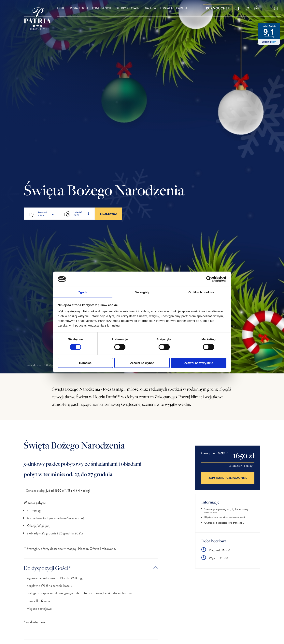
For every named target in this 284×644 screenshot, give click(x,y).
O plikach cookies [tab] (201, 292)
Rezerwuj (108, 214)
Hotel (62, 8)
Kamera (182, 8)
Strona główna (33, 365)
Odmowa (85, 363)
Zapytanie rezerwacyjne (228, 478)
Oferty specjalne (128, 8)
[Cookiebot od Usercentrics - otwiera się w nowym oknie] (209, 279)
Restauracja (79, 8)
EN (276, 9)
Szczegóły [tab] (142, 292)
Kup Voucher (218, 8)
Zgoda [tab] (83, 292)
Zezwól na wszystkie (199, 363)
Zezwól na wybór (142, 363)
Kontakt (166, 8)
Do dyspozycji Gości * (47, 568)
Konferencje (102, 8)
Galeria (150, 8)
